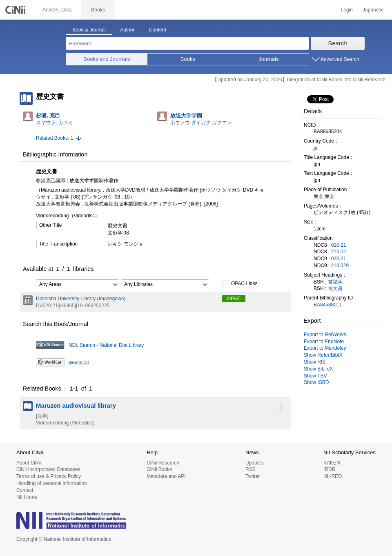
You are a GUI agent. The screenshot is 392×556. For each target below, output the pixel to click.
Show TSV (315, 376)
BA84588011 (328, 305)
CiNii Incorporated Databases (48, 469)
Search (338, 43)
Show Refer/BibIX (323, 355)
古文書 (335, 288)
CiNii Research (163, 463)
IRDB (329, 469)
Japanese (373, 10)
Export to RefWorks (325, 335)
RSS (251, 469)
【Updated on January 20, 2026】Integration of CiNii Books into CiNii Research (299, 80)
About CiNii (29, 463)
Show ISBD (316, 382)
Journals (268, 59)
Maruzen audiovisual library (76, 406)
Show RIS (315, 362)
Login (347, 10)
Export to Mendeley (325, 348)
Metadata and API (166, 476)
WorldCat (79, 363)
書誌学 (335, 282)
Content (158, 30)
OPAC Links (240, 284)
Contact (25, 490)
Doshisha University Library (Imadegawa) (81, 299)
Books (188, 59)
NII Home (27, 497)
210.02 (339, 252)
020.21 (339, 245)
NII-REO (333, 476)
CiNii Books (159, 469)
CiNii (16, 10)
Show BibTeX (318, 369)
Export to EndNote (324, 342)
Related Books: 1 (55, 138)
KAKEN (332, 463)
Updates (255, 463)
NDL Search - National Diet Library (106, 345)
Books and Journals (107, 59)
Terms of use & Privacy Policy (49, 476)
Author (127, 30)
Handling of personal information (52, 483)
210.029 (340, 266)
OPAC (234, 299)
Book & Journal (89, 30)
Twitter (253, 476)
